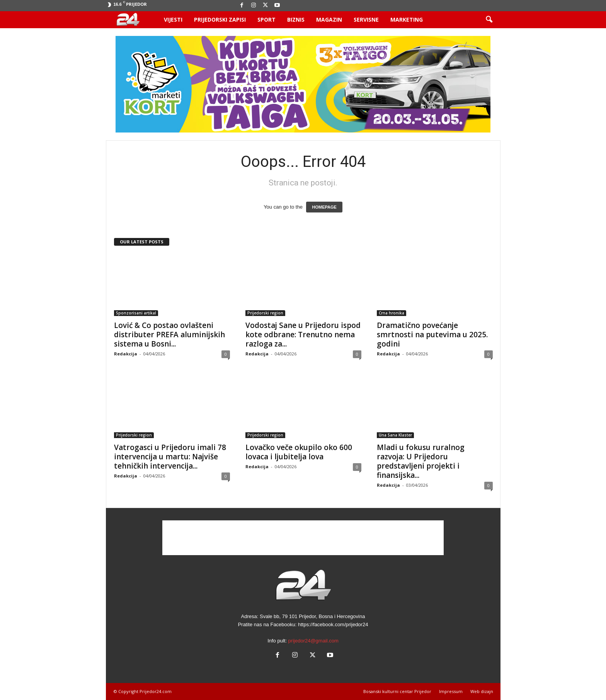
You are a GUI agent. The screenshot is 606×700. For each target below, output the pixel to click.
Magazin (329, 20)
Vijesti (173, 20)
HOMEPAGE (324, 207)
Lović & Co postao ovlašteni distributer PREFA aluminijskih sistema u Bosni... (169, 335)
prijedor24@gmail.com (313, 641)
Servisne (366, 20)
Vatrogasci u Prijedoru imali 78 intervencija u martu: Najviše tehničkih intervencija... (170, 457)
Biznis (296, 20)
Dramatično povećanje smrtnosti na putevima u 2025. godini (432, 335)
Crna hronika (392, 313)
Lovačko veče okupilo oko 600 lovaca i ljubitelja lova (299, 452)
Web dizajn (482, 691)
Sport (266, 20)
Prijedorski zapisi (220, 20)
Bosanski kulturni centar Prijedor (397, 691)
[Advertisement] (303, 538)
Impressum (451, 691)
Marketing (407, 20)
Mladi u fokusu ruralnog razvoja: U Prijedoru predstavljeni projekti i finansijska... (421, 461)
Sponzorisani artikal (136, 313)
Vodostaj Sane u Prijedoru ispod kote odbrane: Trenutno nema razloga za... (303, 335)
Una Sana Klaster (395, 435)
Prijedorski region (265, 313)
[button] (489, 20)
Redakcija (126, 354)
